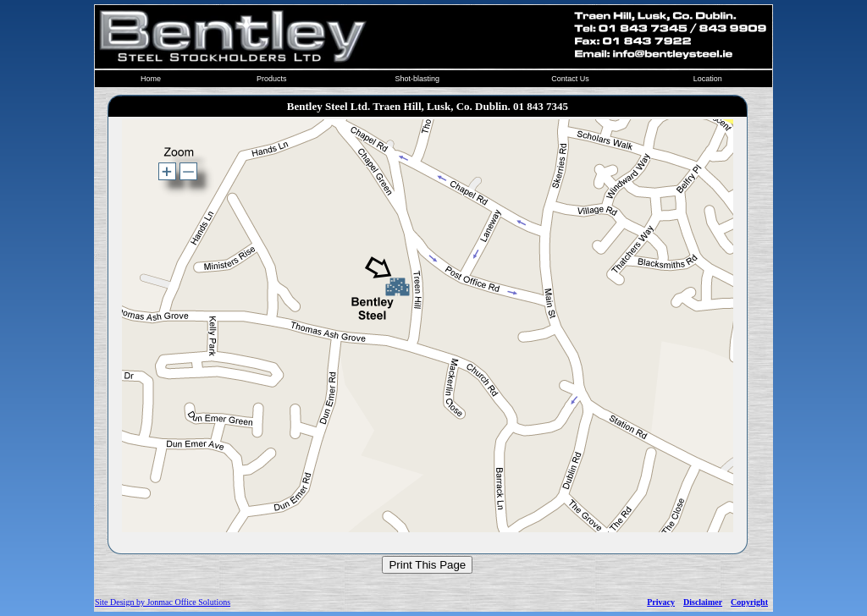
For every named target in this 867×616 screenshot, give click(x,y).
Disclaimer (703, 602)
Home (151, 79)
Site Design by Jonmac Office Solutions (163, 602)
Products (272, 79)
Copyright (749, 602)
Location (708, 79)
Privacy (661, 602)
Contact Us (570, 79)
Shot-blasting (417, 79)
